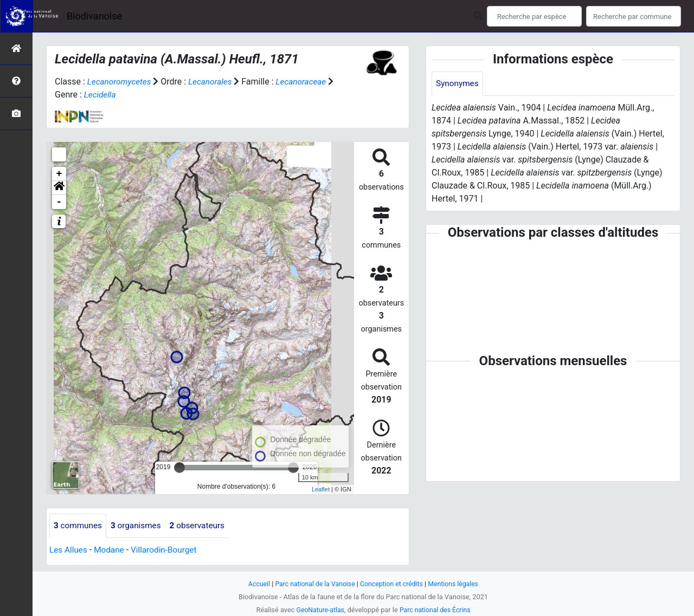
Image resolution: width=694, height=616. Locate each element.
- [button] (59, 202)
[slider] (179, 468)
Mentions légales (457, 584)
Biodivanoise (94, 16)
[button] (59, 188)
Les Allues (69, 550)
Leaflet (321, 489)
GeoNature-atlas (319, 610)
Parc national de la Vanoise (313, 584)
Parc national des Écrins (436, 610)
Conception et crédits (393, 584)
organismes (139, 526)
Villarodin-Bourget (168, 550)
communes (79, 526)
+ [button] (59, 174)
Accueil (255, 584)
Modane (111, 550)
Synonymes (458, 84)
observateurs (203, 526)
